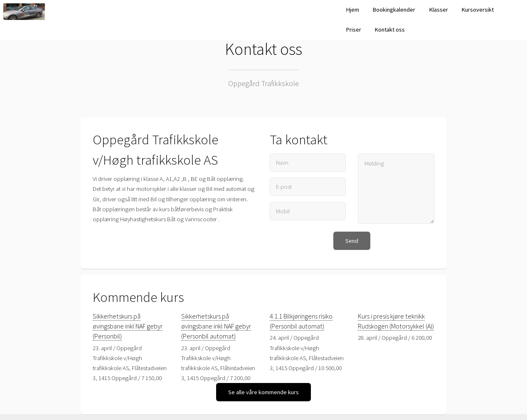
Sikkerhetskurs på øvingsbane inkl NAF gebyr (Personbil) (128, 326)
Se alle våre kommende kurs (263, 392)
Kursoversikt (478, 10)
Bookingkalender (394, 10)
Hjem (352, 10)
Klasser (438, 10)
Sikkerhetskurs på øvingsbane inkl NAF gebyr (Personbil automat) (216, 326)
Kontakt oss (390, 30)
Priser (353, 30)
